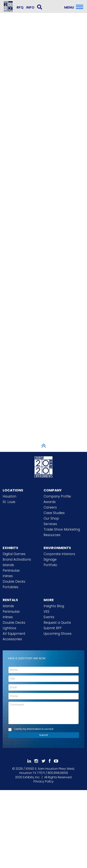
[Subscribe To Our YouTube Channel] (56, 761)
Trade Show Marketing (62, 529)
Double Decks (14, 582)
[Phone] (43, 696)
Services (50, 524)
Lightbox (9, 628)
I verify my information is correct (34, 729)
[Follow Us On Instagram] (36, 761)
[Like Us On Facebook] (50, 761)
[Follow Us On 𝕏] (43, 761)
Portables (11, 587)
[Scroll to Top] (44, 446)
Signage (50, 559)
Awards (50, 502)
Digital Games (14, 554)
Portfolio (50, 565)
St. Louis (9, 502)
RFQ (20, 7)
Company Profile (57, 496)
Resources (52, 535)
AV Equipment (14, 634)
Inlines (8, 576)
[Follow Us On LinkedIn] (29, 761)
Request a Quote (57, 623)
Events (49, 617)
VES (46, 612)
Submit (43, 735)
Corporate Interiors (59, 554)
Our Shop (51, 518)
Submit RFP (53, 628)
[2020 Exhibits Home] (44, 466)
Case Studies (54, 513)
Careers (50, 507)
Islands (8, 565)
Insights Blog (54, 606)
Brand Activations (17, 559)
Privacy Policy (43, 781)
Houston (9, 496)
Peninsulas (11, 570)
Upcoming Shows (58, 634)
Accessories (12, 639)
